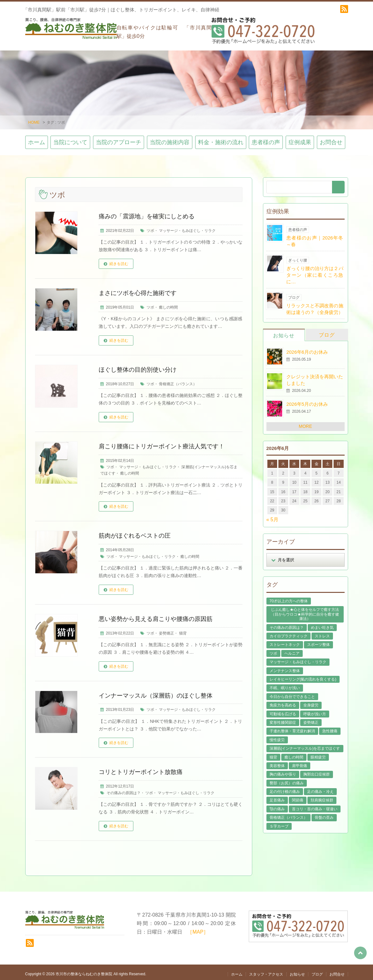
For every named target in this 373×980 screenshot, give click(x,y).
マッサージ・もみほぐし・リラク (187, 227)
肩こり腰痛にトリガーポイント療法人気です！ (165, 443)
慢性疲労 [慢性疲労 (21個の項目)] (277, 736)
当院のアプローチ (119, 139)
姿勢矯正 (166, 630)
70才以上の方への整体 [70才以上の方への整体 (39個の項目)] (289, 598)
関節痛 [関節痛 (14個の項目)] (298, 797)
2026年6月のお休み (307, 348)
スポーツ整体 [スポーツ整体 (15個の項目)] (318, 641)
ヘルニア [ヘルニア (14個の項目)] (292, 650)
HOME (34, 119)
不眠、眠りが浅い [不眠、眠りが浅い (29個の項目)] (285, 685)
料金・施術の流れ (221, 139)
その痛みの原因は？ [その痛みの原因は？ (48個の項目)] (287, 624)
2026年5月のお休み (307, 401)
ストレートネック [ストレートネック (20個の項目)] (285, 641)
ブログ (327, 331)
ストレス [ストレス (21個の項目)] (322, 633)
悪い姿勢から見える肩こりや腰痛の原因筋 (159, 615)
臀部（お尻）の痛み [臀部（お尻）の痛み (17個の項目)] (287, 780)
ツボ (150, 227)
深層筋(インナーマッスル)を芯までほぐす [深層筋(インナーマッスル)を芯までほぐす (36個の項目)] (305, 745)
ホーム (37, 139)
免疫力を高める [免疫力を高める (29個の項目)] (283, 702)
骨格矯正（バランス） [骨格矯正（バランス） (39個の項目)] (288, 814)
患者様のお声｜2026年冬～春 (315, 238)
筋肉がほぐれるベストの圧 (137, 532)
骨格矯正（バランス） (178, 381)
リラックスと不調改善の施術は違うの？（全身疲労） (315, 305)
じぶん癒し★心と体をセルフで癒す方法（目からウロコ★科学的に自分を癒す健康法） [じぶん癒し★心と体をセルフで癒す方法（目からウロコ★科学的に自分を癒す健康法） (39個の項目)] (305, 611)
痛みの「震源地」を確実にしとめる (149, 213)
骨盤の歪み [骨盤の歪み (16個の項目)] (324, 814)
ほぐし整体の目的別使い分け (140, 366)
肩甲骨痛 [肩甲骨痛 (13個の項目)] (300, 762)
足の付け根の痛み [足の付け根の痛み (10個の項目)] (285, 788)
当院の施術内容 (170, 139)
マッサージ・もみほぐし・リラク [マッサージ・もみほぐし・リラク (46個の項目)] (298, 658)
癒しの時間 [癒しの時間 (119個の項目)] (294, 754)
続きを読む (119, 260)
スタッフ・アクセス (266, 971)
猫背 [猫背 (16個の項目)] (273, 754)
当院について (70, 139)
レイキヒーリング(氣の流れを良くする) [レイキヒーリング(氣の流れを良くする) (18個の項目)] (303, 676)
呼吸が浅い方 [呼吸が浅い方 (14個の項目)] (315, 711)
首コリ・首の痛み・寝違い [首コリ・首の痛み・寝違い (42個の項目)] (315, 806)
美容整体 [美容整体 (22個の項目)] (277, 762)
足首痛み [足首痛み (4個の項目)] (277, 797)
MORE (306, 423)
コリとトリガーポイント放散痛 (143, 769)
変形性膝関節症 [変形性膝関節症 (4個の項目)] (283, 719)
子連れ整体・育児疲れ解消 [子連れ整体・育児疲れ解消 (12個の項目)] (292, 728)
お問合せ (331, 139)
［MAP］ (198, 928)
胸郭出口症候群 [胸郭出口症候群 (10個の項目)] (317, 771)
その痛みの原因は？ (124, 789)
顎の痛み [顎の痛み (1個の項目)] (277, 806)
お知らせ (284, 332)
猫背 (183, 630)
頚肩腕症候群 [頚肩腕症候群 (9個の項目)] (322, 797)
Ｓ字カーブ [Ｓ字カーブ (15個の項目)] (279, 823)
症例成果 (300, 139)
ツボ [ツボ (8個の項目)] (273, 650)
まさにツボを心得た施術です (140, 289)
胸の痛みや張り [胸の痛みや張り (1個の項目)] (283, 771)
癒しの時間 (168, 304)
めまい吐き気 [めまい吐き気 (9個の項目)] (322, 624)
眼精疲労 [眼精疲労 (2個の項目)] (318, 754)
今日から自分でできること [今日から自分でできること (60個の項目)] (292, 693)
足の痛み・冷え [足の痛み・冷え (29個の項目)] (320, 788)
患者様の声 (266, 139)
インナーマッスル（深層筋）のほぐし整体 (159, 692)
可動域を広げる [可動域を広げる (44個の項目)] (283, 711)
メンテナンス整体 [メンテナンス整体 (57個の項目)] (285, 667)
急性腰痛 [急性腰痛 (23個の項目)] (330, 728)
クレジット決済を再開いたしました (315, 376)
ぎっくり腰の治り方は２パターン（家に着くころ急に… (315, 272)
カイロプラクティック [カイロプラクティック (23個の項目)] (288, 633)
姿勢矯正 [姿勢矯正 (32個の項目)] (311, 719)
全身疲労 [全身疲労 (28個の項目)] (311, 702)
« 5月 (272, 516)
